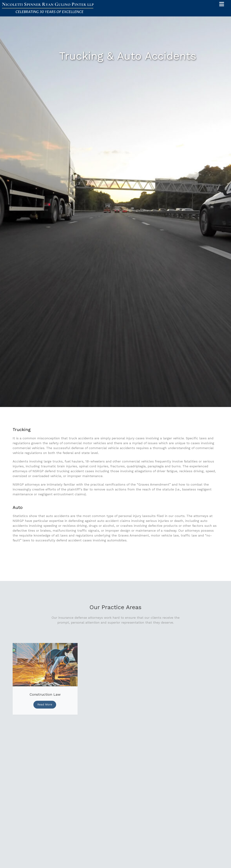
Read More (45, 706)
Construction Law (45, 696)
